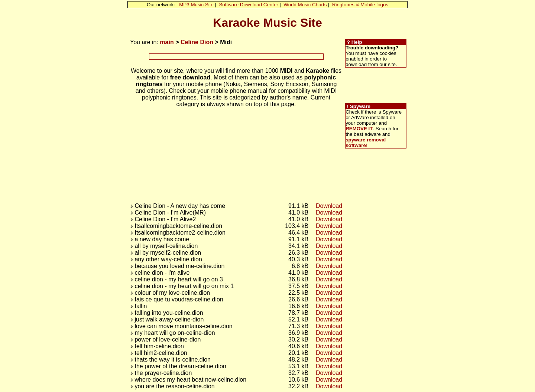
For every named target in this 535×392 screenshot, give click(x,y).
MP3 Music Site (196, 5)
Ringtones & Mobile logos (360, 5)
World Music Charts (305, 5)
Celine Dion (197, 42)
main (167, 42)
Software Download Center (248, 5)
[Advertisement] (236, 57)
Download (329, 206)
